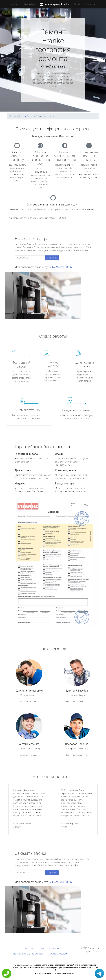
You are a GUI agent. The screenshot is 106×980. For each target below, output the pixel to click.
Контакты (90, 4)
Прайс (77, 4)
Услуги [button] (14, 4)
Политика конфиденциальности (29, 954)
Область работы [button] (58, 954)
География (29, 4)
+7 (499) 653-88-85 (53, 67)
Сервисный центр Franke (21, 116)
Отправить (52, 258)
